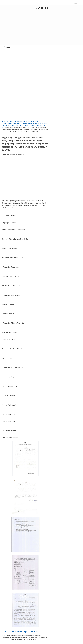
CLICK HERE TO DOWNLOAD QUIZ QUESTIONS (20, 632)
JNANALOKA (41, 8)
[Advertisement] (25, 68)
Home (4, 121)
